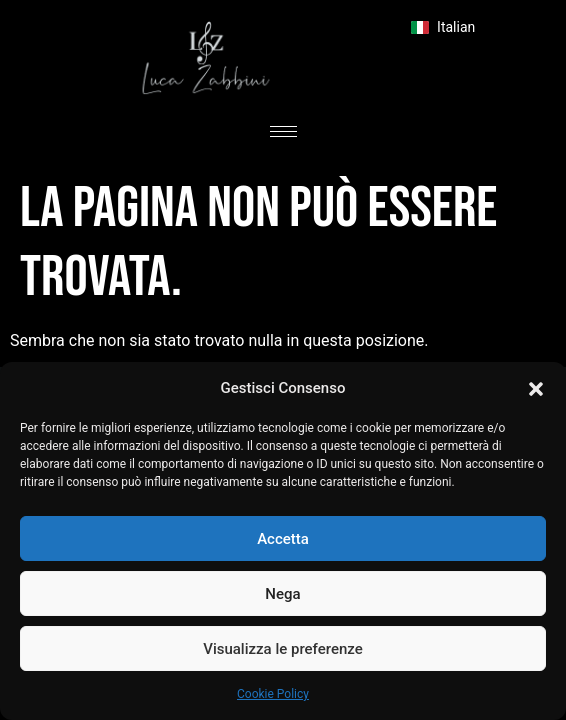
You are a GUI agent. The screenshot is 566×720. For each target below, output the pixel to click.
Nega (282, 594)
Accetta (283, 539)
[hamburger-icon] (283, 131)
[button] (536, 388)
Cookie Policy (273, 694)
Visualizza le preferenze (283, 649)
